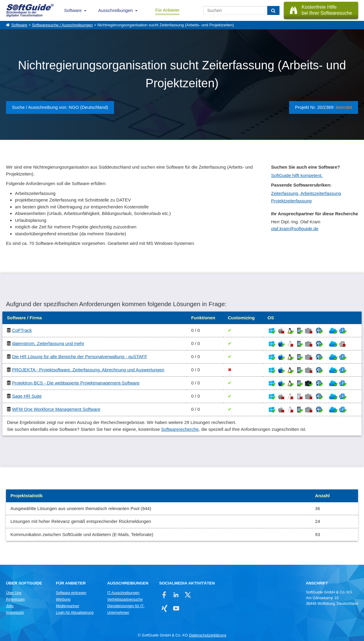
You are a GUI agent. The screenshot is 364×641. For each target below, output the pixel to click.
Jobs (10, 606)
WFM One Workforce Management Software (56, 409)
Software (73, 10)
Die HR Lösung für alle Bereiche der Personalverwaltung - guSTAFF (79, 357)
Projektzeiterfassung (291, 201)
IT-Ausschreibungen (123, 593)
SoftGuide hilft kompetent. (297, 175)
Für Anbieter (168, 10)
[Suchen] (273, 10)
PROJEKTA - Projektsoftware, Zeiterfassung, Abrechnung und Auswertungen (88, 370)
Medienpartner (67, 606)
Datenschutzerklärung (208, 635)
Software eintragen (71, 593)
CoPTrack (22, 330)
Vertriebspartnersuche (125, 599)
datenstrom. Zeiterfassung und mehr (48, 343)
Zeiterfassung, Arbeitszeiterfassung (306, 193)
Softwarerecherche (180, 429)
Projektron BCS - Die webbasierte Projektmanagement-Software (76, 383)
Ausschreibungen (116, 10)
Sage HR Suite (27, 396)
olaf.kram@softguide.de (295, 229)
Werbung (63, 599)
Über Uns (14, 593)
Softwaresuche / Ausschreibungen (62, 25)
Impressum (15, 613)
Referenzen (15, 599)
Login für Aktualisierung (75, 613)
